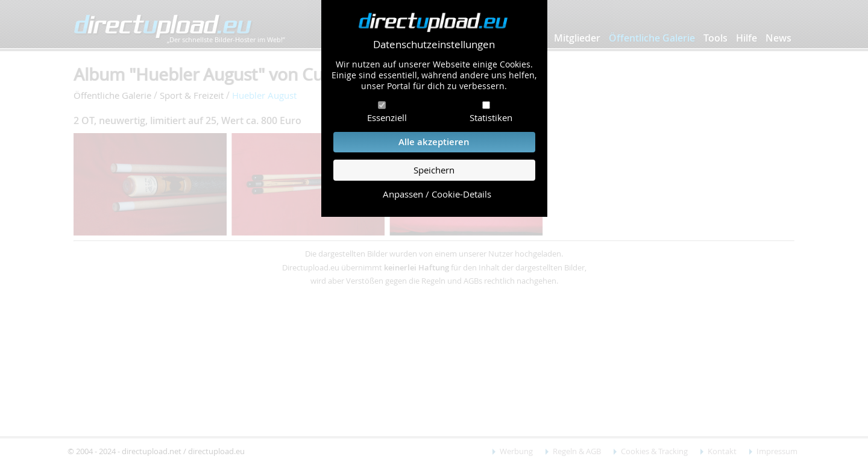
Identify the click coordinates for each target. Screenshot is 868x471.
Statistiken (491, 117)
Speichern (434, 170)
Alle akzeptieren (434, 142)
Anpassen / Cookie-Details (437, 194)
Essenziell (387, 117)
